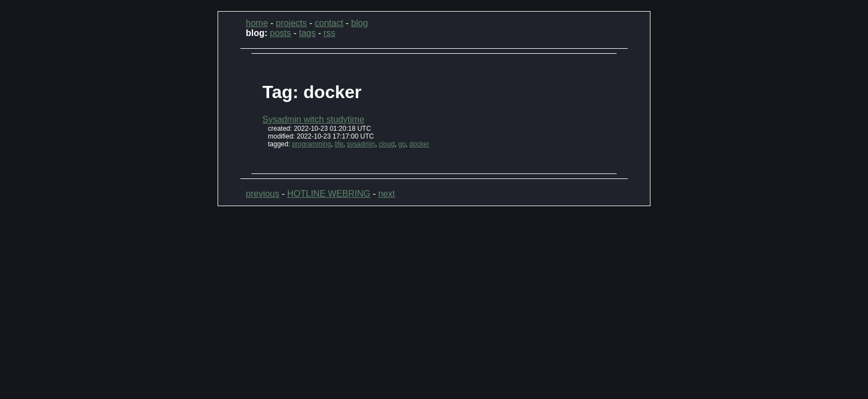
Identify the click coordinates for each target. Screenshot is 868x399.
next (386, 194)
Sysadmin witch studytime (313, 119)
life (339, 144)
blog (359, 23)
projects (291, 23)
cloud (387, 144)
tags (307, 33)
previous (262, 194)
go (402, 144)
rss (329, 33)
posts (281, 33)
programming (311, 144)
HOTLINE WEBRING (329, 194)
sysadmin (361, 144)
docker (420, 144)
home (257, 23)
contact (329, 23)
